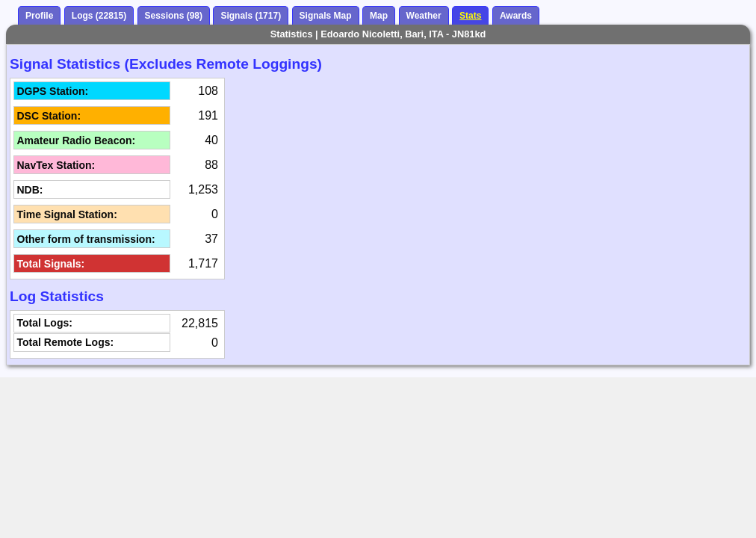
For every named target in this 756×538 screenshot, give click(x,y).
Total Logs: (45, 323)
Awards (516, 16)
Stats (470, 16)
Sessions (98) (174, 16)
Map (379, 16)
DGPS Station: (53, 91)
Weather (424, 16)
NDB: (30, 190)
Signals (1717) (251, 16)
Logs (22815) (99, 16)
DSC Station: (49, 116)
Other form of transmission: (86, 239)
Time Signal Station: (67, 214)
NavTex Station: (56, 165)
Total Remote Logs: (66, 342)
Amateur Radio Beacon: (77, 140)
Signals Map (326, 16)
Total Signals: (51, 264)
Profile (39, 16)
